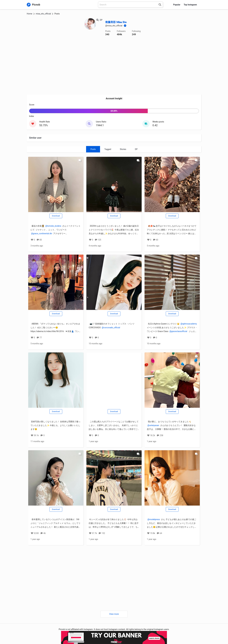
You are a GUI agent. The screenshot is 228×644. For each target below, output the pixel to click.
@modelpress (154, 519)
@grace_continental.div (42, 233)
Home (30, 14)
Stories (123, 149)
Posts (93, 149)
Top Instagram (190, 5)
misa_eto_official (43, 14)
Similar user (35, 138)
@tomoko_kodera (53, 226)
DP (136, 149)
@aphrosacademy (189, 324)
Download (56, 216)
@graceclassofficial (178, 331)
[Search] (160, 5)
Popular (177, 5)
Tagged (108, 149)
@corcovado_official (111, 328)
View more (114, 614)
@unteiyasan (153, 425)
